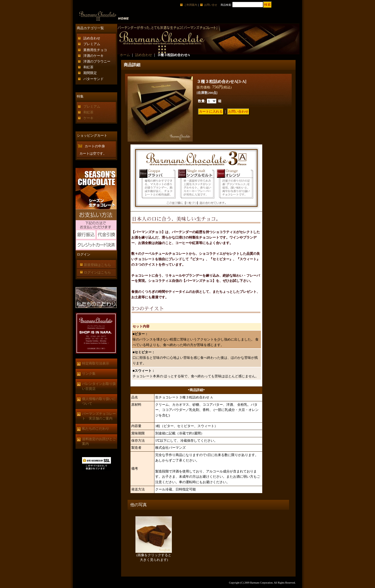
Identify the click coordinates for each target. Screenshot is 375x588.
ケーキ (88, 118)
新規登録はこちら (97, 265)
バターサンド (93, 79)
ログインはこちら (97, 272)
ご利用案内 (191, 5)
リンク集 (89, 374)
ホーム (125, 55)
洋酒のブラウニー (97, 61)
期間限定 (90, 73)
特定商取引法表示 (96, 363)
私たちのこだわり (96, 429)
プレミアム (92, 44)
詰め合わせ (92, 38)
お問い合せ (211, 5)
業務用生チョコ (95, 50)
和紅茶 (88, 67)
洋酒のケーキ (93, 56)
